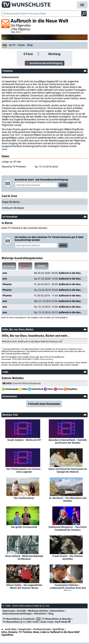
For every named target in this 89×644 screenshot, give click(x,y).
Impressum (9, 611)
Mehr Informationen (44, 359)
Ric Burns (14, 202)
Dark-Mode (64, 622)
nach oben (9, 629)
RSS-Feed (33, 622)
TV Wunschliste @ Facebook (18, 619)
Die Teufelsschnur (24, 498)
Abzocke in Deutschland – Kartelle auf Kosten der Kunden (68, 441)
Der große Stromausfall (24, 527)
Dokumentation (10, 77)
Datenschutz (57, 611)
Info (5, 45)
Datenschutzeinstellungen (17, 614)
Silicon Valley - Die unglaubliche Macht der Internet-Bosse (24, 586)
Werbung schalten (38, 611)
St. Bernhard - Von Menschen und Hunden (68, 499)
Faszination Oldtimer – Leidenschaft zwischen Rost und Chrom (68, 587)
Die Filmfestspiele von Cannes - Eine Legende (24, 470)
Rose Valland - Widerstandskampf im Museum (24, 557)
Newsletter (40, 614)
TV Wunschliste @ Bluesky (56, 619)
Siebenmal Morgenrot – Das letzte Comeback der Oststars (68, 528)
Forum (21, 45)
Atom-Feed (47, 622)
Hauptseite (25, 629)
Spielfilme (58, 629)
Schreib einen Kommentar (45, 404)
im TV (12, 45)
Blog (51, 614)
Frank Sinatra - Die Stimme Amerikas (68, 557)
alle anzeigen (9, 266)
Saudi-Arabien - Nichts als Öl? (24, 440)
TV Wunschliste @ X (14, 622)
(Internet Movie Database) (23, 383)
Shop (30, 45)
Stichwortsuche (42, 629)
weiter (63, 185)
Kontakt (21, 611)
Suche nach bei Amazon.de (33, 341)
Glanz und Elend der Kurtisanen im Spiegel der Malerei (68, 470)
